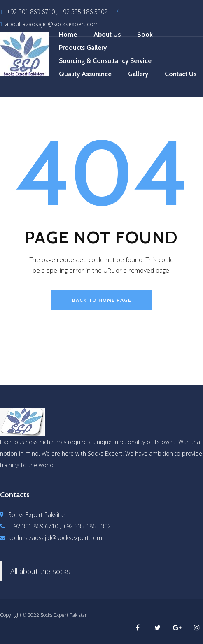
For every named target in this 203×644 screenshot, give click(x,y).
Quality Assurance (85, 74)
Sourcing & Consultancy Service (105, 61)
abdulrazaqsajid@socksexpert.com (49, 24)
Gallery (138, 74)
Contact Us (181, 74)
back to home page (102, 300)
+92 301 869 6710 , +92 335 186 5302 (54, 12)
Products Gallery (83, 47)
